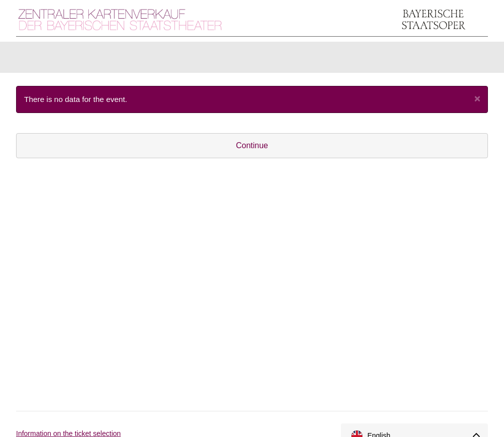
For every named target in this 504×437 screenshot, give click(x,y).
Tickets (42, 60)
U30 (275, 60)
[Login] (438, 60)
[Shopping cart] (469, 60)
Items (87, 60)
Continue (252, 150)
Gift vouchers (144, 60)
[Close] (477, 103)
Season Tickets (218, 60)
